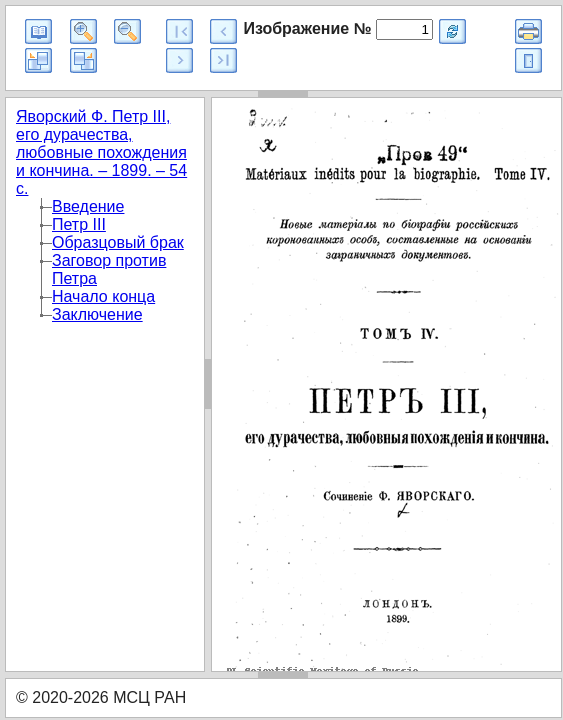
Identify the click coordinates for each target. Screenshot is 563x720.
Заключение (97, 314)
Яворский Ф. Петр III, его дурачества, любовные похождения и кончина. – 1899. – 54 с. (101, 152)
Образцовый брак (118, 242)
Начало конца (103, 296)
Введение (88, 206)
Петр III (79, 224)
